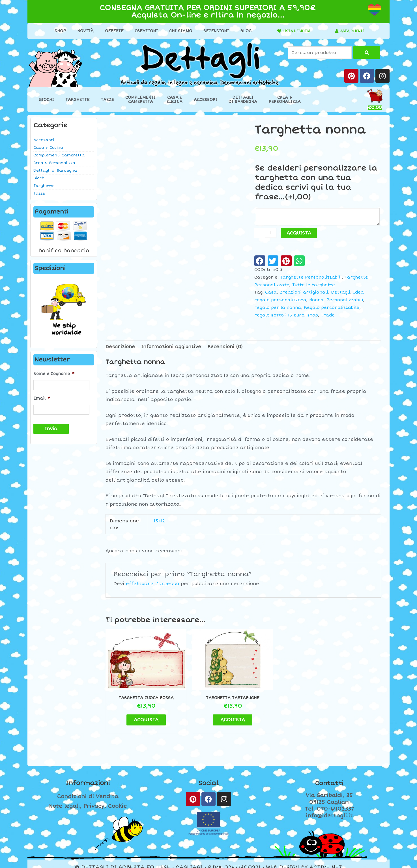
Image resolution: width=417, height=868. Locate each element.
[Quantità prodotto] (271, 234)
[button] (260, 262)
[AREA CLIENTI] (334, 31)
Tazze (107, 100)
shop (313, 316)
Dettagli (341, 293)
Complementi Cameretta (59, 155)
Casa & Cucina (48, 148)
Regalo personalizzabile (332, 308)
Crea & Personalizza (54, 163)
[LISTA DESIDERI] (273, 31)
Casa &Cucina (175, 100)
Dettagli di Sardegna (55, 171)
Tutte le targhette (314, 286)
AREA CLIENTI (352, 31)
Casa (271, 293)
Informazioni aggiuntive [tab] (171, 348)
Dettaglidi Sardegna (243, 100)
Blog (243, 31)
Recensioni (213, 31)
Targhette (77, 100)
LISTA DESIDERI (294, 31)
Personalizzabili (345, 301)
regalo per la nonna (278, 308)
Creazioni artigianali (304, 293)
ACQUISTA (299, 234)
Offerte (111, 31)
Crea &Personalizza (285, 100)
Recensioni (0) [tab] (225, 348)
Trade (328, 316)
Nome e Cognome (54, 374)
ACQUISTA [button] (138, 712)
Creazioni (143, 31)
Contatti (329, 776)
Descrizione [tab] (120, 348)
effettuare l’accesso (152, 585)
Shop (57, 31)
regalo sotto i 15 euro (279, 316)
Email (42, 398)
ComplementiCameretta (140, 100)
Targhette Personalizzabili (311, 278)
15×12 (160, 522)
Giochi (46, 100)
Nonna (316, 301)
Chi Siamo (178, 31)
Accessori (206, 100)
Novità (82, 31)
